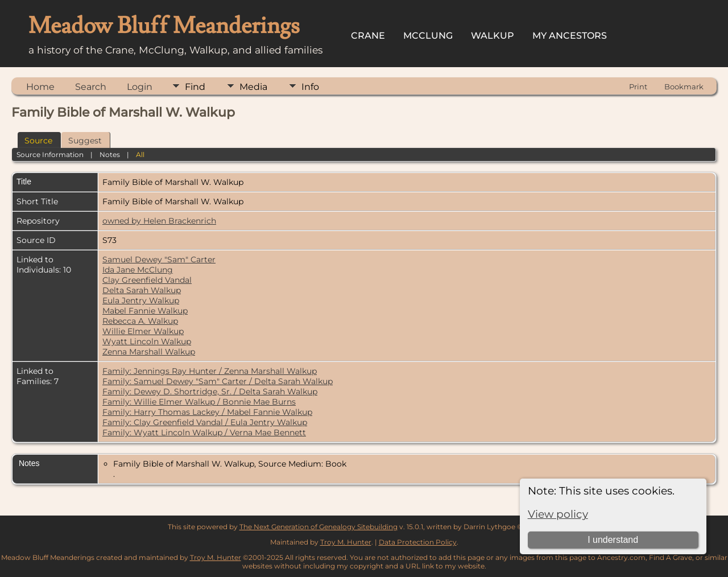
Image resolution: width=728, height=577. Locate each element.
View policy (558, 514)
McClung (428, 36)
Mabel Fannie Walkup (145, 311)
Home (40, 87)
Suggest (85, 141)
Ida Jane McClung (138, 270)
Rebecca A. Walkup (140, 321)
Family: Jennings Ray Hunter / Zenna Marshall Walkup (210, 371)
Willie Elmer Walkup (143, 331)
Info (310, 87)
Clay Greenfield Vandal (147, 280)
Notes (110, 154)
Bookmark (684, 86)
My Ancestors (570, 36)
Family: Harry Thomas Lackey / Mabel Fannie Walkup (207, 412)
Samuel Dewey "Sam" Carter (159, 259)
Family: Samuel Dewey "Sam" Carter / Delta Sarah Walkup (218, 381)
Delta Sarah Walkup (142, 290)
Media (253, 87)
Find (195, 87)
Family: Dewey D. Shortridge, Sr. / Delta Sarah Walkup (210, 391)
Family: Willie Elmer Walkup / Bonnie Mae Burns (199, 402)
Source (38, 141)
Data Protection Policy (418, 542)
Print (638, 86)
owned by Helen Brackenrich (159, 221)
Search (91, 87)
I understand (613, 540)
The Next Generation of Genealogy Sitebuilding (318, 527)
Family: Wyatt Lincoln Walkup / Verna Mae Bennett (204, 432)
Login (140, 87)
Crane (368, 36)
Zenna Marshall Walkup (149, 352)
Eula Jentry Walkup (141, 300)
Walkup (493, 36)
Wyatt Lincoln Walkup (147, 341)
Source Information (50, 154)
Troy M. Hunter (346, 542)
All (140, 154)
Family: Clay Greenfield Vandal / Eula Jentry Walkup (205, 422)
